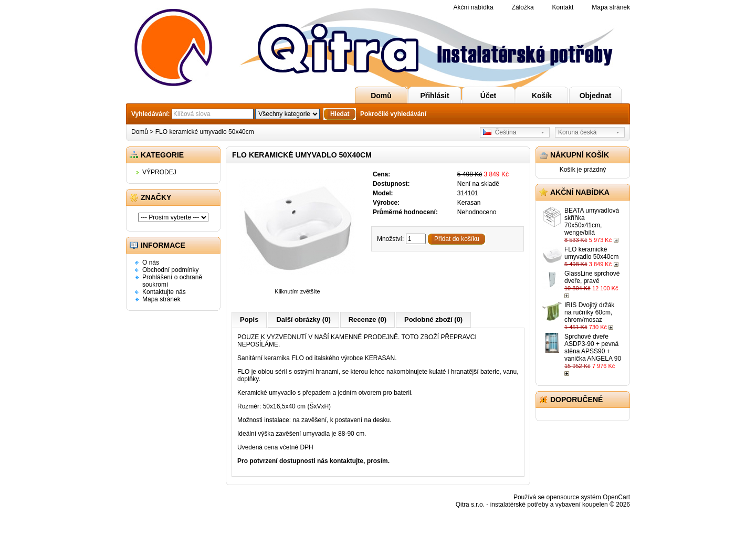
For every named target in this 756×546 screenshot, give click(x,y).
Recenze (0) (367, 319)
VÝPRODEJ (159, 172)
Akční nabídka (474, 7)
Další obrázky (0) (303, 319)
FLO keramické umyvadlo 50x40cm (205, 132)
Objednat (596, 96)
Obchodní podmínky (170, 270)
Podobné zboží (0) (433, 319)
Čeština (500, 132)
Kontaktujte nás (164, 292)
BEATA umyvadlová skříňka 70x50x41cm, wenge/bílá (592, 222)
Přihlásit (434, 96)
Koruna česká (577, 132)
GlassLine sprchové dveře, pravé (592, 277)
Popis (249, 319)
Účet (488, 96)
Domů (381, 96)
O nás (151, 262)
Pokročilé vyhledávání (393, 114)
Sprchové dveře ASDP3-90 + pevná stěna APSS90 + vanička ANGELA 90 (593, 348)
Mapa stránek (611, 7)
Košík (542, 96)
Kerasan (469, 203)
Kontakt (563, 7)
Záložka (523, 7)
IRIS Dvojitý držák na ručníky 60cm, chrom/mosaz (589, 312)
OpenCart (616, 497)
